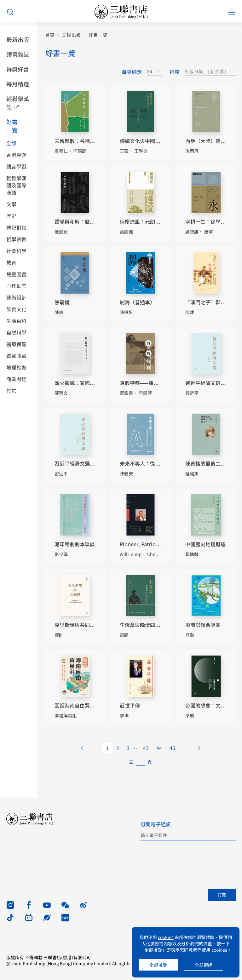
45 (172, 748)
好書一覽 (12, 126)
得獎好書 (18, 69)
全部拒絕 (204, 965)
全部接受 (158, 965)
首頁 (50, 35)
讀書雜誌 (18, 54)
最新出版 (18, 39)
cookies (166, 937)
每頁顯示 (132, 72)
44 (159, 748)
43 (146, 748)
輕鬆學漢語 (18, 103)
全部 (11, 143)
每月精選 (18, 84)
